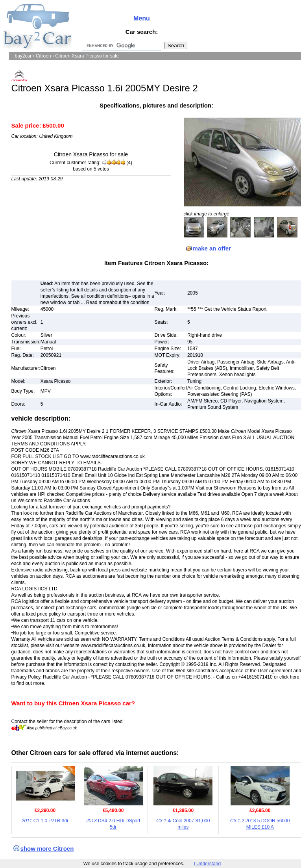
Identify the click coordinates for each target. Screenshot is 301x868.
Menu (142, 18)
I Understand (207, 864)
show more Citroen (47, 849)
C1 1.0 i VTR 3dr (45, 821)
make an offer (212, 248)
